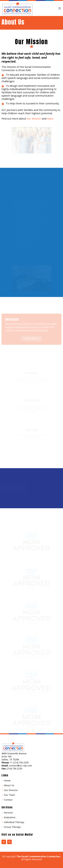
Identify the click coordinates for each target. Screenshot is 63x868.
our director (34, 119)
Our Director (11, 790)
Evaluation (10, 817)
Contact (8, 800)
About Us (9, 785)
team (50, 119)
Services (8, 813)
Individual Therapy (14, 822)
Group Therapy (12, 827)
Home (7, 781)
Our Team (10, 795)
